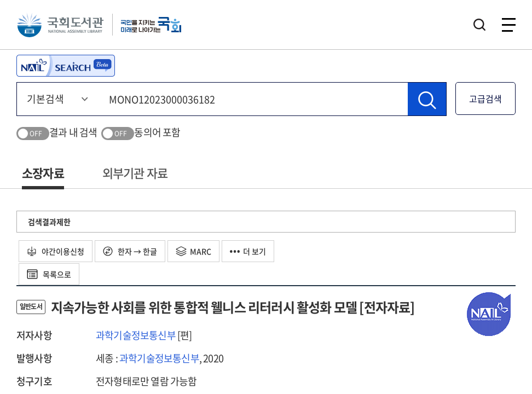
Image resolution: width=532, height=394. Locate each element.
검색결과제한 (49, 222)
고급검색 (485, 99)
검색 (479, 25)
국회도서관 (60, 25)
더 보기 (248, 251)
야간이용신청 (56, 251)
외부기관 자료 (135, 173)
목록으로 (49, 274)
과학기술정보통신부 (136, 335)
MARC (193, 251)
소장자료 (43, 173)
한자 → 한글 (130, 251)
